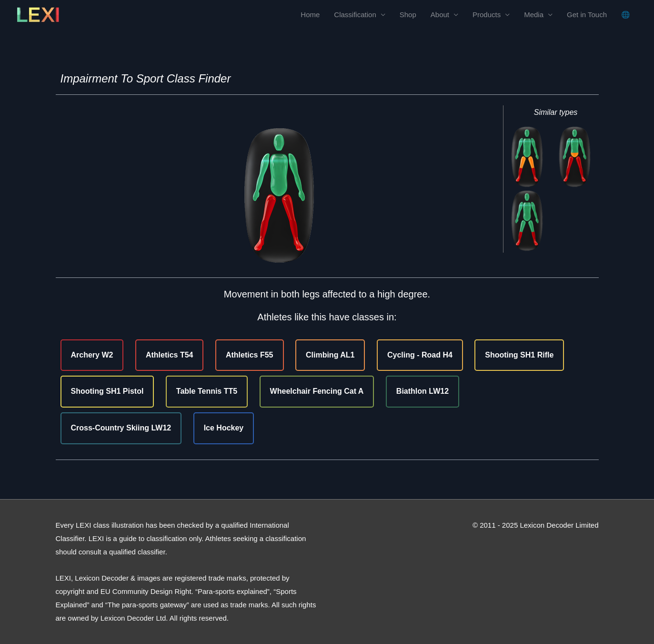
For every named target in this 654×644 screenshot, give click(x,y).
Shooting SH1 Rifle (519, 355)
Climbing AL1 (330, 355)
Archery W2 (92, 355)
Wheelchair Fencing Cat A (317, 391)
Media (534, 15)
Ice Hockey (224, 428)
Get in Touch (587, 15)
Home (310, 15)
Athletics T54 (170, 355)
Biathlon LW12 (423, 391)
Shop (408, 15)
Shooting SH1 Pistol (107, 391)
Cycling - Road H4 (420, 355)
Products (487, 15)
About (440, 15)
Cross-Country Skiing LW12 (121, 428)
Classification (355, 15)
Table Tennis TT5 (207, 391)
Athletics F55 (250, 355)
